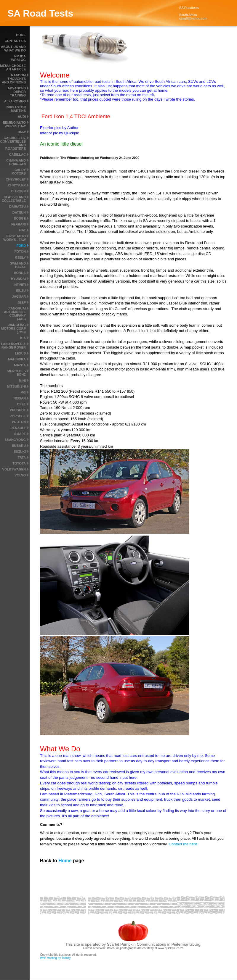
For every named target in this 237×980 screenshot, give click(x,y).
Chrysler (17, 185)
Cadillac (17, 154)
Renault (18, 428)
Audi (22, 117)
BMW (22, 132)
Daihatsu (17, 207)
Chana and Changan (16, 162)
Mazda (20, 365)
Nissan (20, 398)
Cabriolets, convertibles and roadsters (13, 143)
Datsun (19, 212)
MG (23, 392)
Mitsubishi (16, 386)
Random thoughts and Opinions (14, 79)
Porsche (18, 416)
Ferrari (19, 224)
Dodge (20, 218)
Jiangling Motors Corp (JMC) (13, 328)
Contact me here (183, 844)
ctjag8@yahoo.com (193, 18)
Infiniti (20, 285)
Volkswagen (14, 469)
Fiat (22, 230)
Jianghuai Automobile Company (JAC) (15, 314)
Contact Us (15, 41)
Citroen (19, 191)
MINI (22, 381)
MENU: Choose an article (13, 67)
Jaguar (19, 296)
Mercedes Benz (17, 373)
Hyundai (18, 279)
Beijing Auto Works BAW (14, 124)
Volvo (20, 475)
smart (20, 434)
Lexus (20, 353)
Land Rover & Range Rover (13, 346)
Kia (23, 338)
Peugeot (18, 410)
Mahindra (17, 359)
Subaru (19, 446)
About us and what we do (13, 49)
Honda (20, 273)
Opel (21, 404)
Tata (22, 457)
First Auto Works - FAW (15, 238)
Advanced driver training (17, 92)
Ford (21, 246)
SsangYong (15, 440)
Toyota (19, 463)
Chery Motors (19, 172)
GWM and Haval (18, 265)
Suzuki (20, 452)
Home (21, 35)
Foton (20, 252)
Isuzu (21, 291)
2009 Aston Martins (16, 109)
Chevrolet (16, 179)
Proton (19, 422)
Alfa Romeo (15, 101)
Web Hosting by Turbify (55, 958)
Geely (20, 257)
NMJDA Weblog (19, 58)
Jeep (22, 302)
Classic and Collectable (14, 199)
